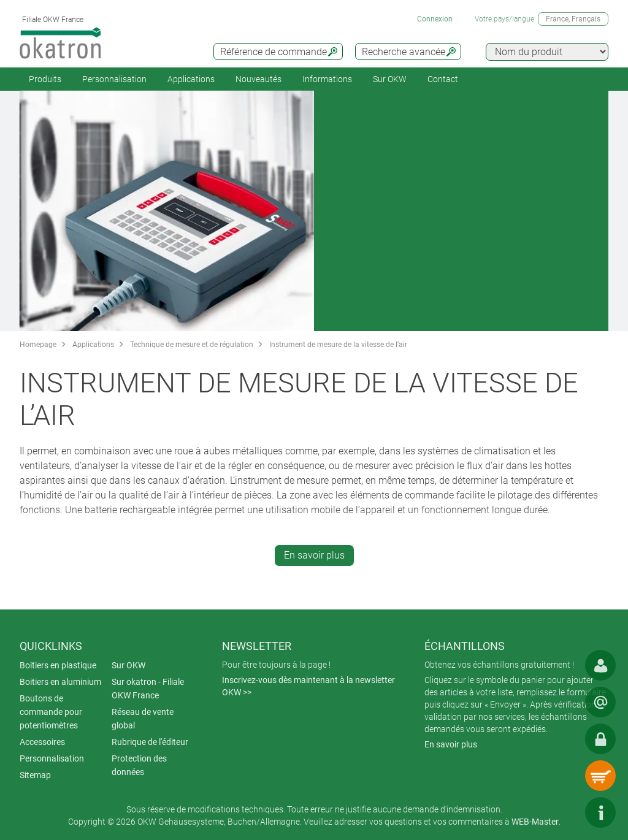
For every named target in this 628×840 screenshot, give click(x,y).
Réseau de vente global (143, 719)
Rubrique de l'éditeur (150, 742)
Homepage (38, 345)
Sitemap (35, 775)
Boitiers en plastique (58, 665)
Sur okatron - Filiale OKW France (148, 689)
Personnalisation (114, 79)
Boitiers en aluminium (60, 682)
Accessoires (42, 742)
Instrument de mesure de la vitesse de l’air (338, 345)
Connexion (435, 19)
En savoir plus (314, 555)
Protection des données (139, 765)
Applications (191, 79)
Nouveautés (258, 79)
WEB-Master (535, 822)
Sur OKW (390, 79)
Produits (45, 79)
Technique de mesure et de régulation (192, 345)
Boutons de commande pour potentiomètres (51, 712)
